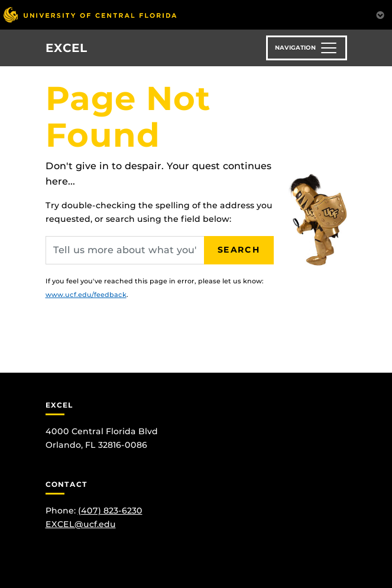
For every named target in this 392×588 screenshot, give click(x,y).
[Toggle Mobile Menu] (380, 14)
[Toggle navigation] (307, 48)
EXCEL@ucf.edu (81, 524)
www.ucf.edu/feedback (86, 295)
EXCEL (66, 48)
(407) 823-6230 (110, 511)
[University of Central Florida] (90, 14)
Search (239, 250)
